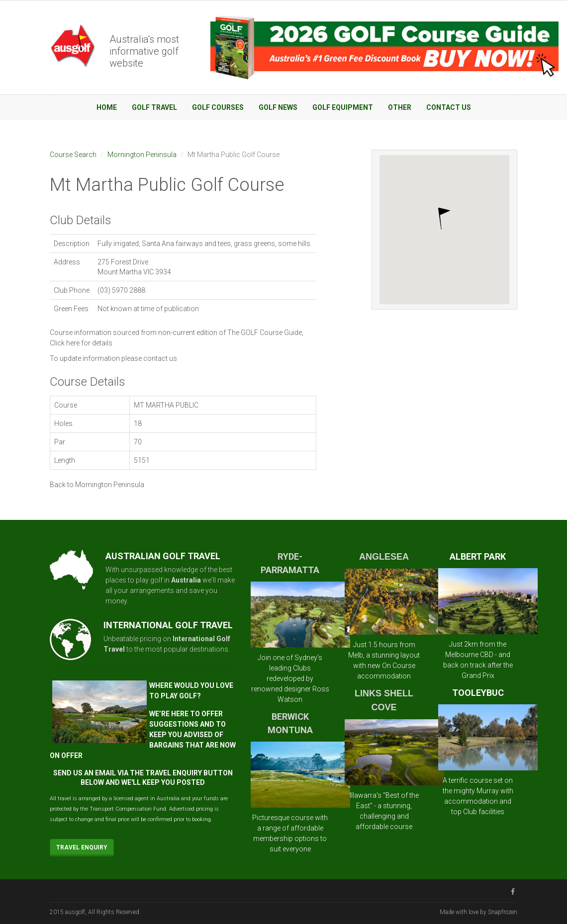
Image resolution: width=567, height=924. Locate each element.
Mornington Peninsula (142, 155)
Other (400, 107)
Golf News (278, 107)
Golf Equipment (343, 107)
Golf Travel (154, 107)
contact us (160, 358)
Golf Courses (218, 107)
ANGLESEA (384, 557)
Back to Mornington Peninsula (97, 485)
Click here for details (81, 343)
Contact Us (449, 107)
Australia (186, 580)
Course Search (73, 155)
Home (107, 107)
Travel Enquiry (82, 847)
